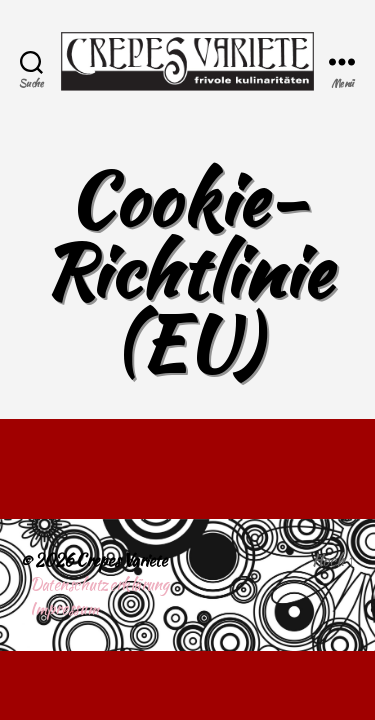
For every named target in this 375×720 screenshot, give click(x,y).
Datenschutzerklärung (99, 584)
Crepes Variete (121, 560)
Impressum (64, 608)
